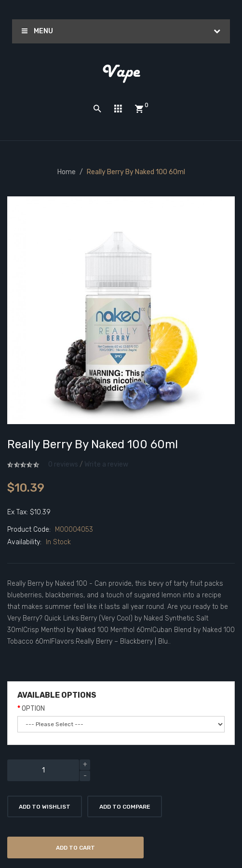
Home (67, 172)
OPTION (33, 709)
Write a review (106, 464)
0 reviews (63, 464)
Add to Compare (125, 807)
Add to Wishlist (45, 807)
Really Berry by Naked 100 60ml (136, 172)
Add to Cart (75, 848)
